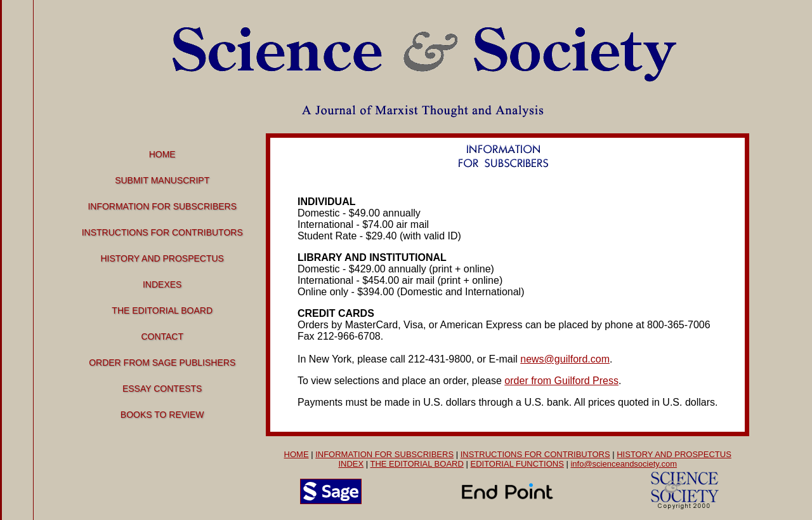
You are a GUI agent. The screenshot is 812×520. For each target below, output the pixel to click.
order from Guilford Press (561, 381)
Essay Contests (162, 389)
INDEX (351, 464)
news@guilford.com (565, 359)
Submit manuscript (162, 180)
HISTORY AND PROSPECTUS (674, 454)
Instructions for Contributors (162, 232)
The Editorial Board (162, 310)
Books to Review (162, 415)
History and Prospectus (162, 258)
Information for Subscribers (162, 206)
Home (162, 154)
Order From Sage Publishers (162, 363)
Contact (162, 337)
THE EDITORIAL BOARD (416, 464)
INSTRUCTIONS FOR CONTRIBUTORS (535, 454)
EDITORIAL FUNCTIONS (517, 464)
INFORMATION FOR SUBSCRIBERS (384, 454)
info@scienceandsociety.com (624, 464)
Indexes (162, 284)
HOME (297, 454)
